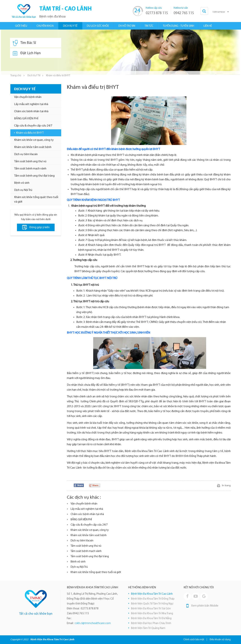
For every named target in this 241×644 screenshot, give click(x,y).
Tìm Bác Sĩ (24, 43)
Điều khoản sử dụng (220, 640)
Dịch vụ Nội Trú (23, 190)
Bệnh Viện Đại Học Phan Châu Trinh (151, 623)
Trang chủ (16, 76)
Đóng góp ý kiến (36, 227)
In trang (226, 486)
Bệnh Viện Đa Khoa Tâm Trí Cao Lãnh (152, 594)
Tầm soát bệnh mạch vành (30, 169)
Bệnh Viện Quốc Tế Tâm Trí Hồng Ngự (152, 604)
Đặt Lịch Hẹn (27, 53)
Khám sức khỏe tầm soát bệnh (33, 147)
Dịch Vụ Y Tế (34, 76)
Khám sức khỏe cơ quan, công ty (34, 140)
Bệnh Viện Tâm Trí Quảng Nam (148, 628)
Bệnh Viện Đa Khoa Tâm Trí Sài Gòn (151, 609)
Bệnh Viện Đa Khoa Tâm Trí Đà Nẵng (151, 618)
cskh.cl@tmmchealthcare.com (93, 623)
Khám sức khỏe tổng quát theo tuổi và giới (36, 200)
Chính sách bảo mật (194, 640)
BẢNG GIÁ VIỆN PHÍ (26, 119)
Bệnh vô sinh (22, 183)
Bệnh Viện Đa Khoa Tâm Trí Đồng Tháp (153, 599)
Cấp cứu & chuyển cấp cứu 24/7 (33, 126)
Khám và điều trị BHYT (30, 133)
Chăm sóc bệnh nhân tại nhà (31, 111)
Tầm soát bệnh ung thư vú (30, 162)
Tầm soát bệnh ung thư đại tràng (34, 176)
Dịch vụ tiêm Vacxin (26, 154)
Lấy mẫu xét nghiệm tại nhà (31, 104)
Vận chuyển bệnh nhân (28, 97)
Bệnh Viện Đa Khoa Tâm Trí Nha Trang (152, 614)
